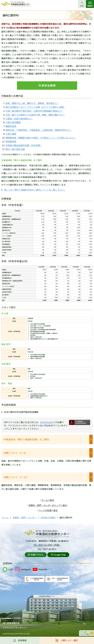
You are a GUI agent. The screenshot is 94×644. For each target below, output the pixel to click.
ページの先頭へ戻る (48, 510)
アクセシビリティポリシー (15, 628)
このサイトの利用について (16, 618)
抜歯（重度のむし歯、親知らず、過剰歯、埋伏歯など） (32, 103)
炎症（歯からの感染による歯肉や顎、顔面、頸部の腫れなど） (36, 115)
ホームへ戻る (48, 500)
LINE (11, 569)
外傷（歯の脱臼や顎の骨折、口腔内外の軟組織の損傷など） (34, 111)
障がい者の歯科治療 (15, 149)
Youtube (43, 569)
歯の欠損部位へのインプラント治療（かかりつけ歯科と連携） (36, 107)
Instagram (26, 569)
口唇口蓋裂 (11, 134)
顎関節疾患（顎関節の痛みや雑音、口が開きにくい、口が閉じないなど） (41, 138)
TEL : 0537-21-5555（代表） (47, 545)
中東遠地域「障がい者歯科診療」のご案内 (26, 439)
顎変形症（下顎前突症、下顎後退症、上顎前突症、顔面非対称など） (39, 130)
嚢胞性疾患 (11, 126)
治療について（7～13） (16, 477)
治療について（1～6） (15, 453)
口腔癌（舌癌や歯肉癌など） (20, 119)
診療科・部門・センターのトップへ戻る (48, 505)
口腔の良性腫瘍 (13, 122)
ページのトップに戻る (85, 633)
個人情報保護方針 (11, 623)
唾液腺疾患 (11, 141)
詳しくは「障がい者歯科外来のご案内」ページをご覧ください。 (35, 190)
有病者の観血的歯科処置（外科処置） (24, 145)
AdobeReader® (47, 422)
